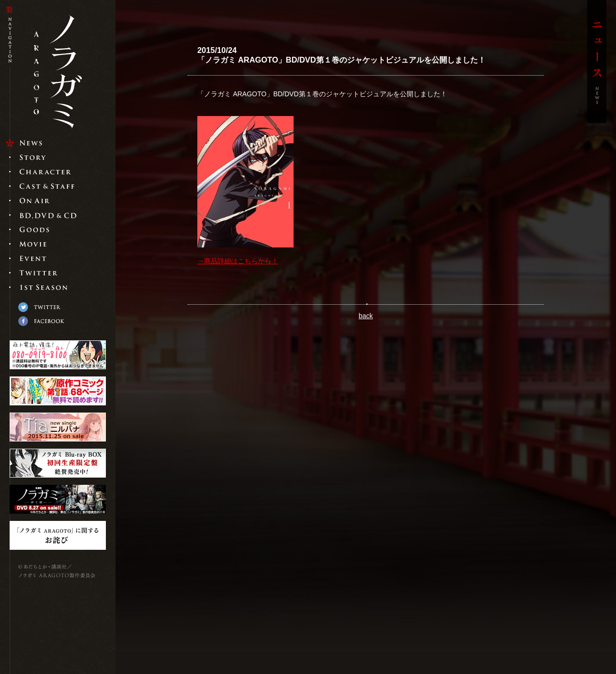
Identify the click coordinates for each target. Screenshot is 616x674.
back (366, 316)
